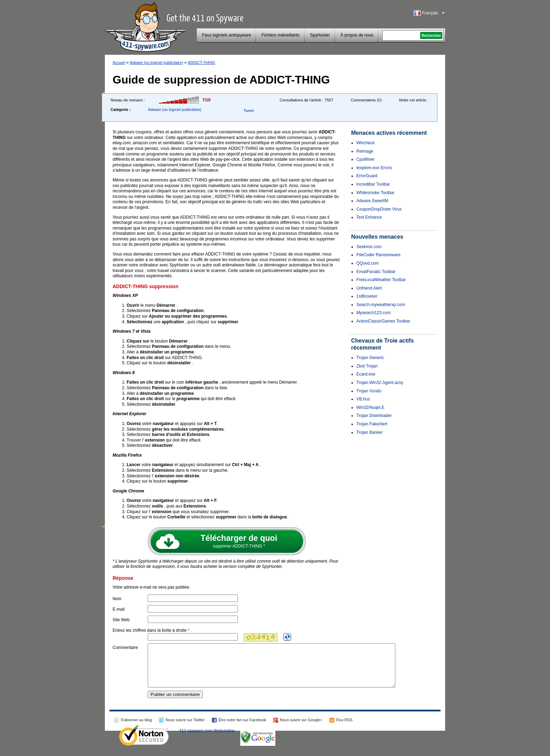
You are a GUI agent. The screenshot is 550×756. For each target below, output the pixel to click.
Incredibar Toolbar (373, 184)
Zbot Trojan (367, 366)
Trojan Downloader (374, 416)
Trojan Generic (370, 358)
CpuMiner (365, 159)
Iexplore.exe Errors (374, 168)
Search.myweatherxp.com (381, 305)
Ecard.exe (366, 374)
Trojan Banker (370, 432)
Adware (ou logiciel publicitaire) (156, 62)
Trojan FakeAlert (372, 424)
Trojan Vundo (369, 391)
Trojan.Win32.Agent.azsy (380, 383)
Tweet (249, 111)
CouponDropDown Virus (379, 209)
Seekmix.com (369, 247)
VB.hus (363, 399)
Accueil (119, 62)
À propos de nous (357, 35)
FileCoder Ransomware (378, 255)
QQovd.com (368, 263)
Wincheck (365, 143)
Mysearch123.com (374, 313)
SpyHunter (320, 35)
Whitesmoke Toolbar (375, 193)
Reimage (365, 151)
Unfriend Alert (369, 288)
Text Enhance (369, 217)
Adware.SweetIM (372, 201)
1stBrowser (367, 296)
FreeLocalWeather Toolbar (381, 280)
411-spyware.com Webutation (207, 739)
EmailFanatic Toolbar (376, 272)
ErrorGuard (367, 176)
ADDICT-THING (201, 62)
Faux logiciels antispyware (227, 35)
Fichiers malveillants (281, 35)
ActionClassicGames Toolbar (383, 321)
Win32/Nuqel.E (370, 407)
